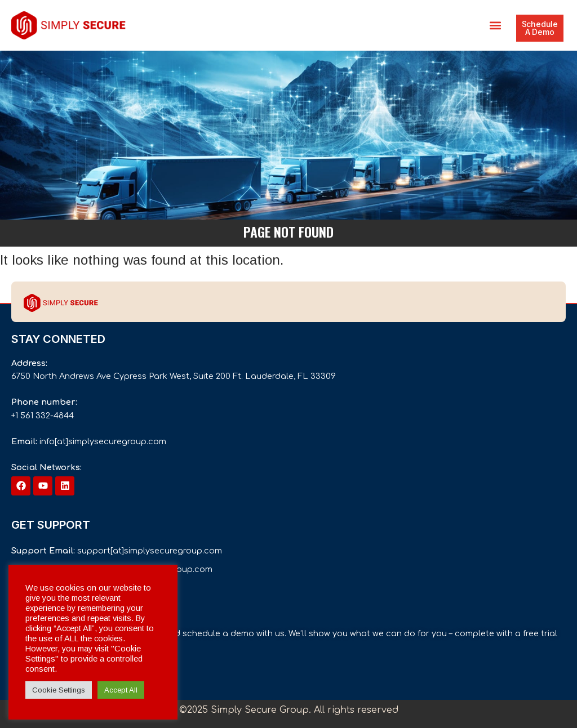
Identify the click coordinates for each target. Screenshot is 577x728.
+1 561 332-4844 (43, 416)
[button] (496, 26)
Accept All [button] (121, 690)
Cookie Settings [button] (59, 690)
